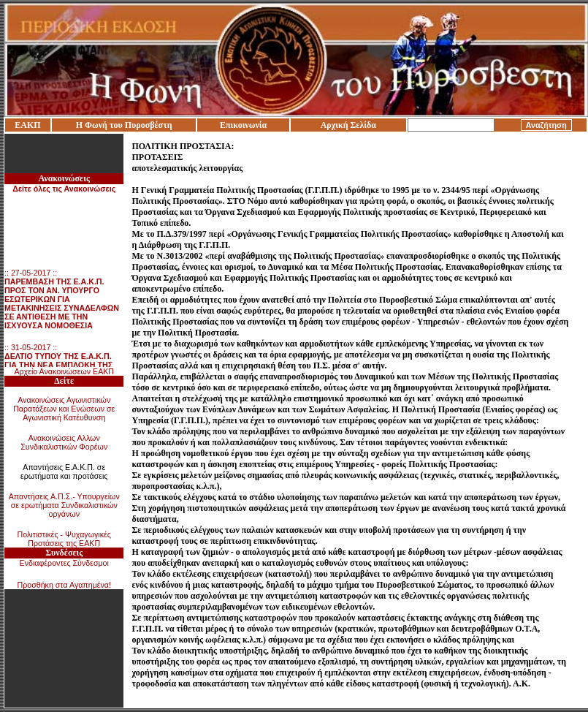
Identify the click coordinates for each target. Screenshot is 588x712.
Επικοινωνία (243, 125)
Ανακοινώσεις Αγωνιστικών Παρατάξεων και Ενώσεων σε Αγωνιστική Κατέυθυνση (64, 409)
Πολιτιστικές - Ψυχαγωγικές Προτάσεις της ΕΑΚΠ (64, 539)
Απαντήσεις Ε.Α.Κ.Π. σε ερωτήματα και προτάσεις (64, 471)
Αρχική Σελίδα (348, 125)
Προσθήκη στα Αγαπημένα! (64, 585)
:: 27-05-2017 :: (62, 300)
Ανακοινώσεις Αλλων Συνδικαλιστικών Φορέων (64, 442)
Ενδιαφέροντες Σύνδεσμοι (64, 563)
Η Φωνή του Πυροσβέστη (124, 125)
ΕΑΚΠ (27, 125)
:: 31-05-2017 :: (60, 366)
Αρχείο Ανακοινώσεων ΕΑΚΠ (64, 371)
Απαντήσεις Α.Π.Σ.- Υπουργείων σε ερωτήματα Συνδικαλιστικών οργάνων (64, 505)
